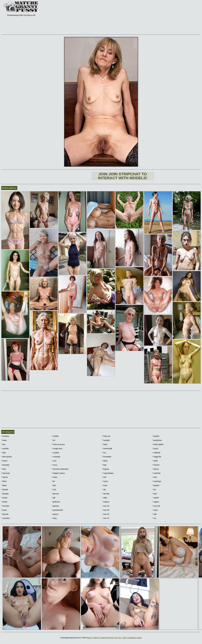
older (105, 498)
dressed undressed (60, 469)
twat (155, 494)
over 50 (106, 510)
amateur (5, 436)
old (104, 490)
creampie (56, 457)
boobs (4, 498)
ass (3, 444)
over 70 (106, 518)
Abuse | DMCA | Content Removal (100, 638)
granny (55, 514)
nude (105, 485)
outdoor (106, 502)
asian (4, 440)
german (55, 494)
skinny (155, 469)
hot (104, 453)
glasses (55, 506)
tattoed (156, 485)
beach (4, 461)
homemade (107, 449)
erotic (54, 477)
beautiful (5, 465)
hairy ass (106, 436)
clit (53, 440)
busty (4, 510)
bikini (4, 481)
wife (154, 514)
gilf (53, 498)
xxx (154, 518)
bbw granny (7, 457)
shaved (156, 465)
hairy (54, 518)
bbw (4, 453)
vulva (155, 510)
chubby (55, 436)
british (4, 502)
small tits (156, 473)
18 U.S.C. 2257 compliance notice (128, 638)
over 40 (106, 506)
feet (54, 485)
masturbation (108, 473)
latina (105, 461)
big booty (6, 473)
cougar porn (57, 449)
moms (105, 481)
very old (156, 506)
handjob (106, 440)
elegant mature (58, 473)
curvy (54, 465)
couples (55, 453)
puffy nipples (158, 444)
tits (154, 490)
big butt (5, 514)
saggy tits (157, 457)
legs (104, 465)
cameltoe (6, 518)
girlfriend (56, 502)
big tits (5, 477)
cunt (54, 461)
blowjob (5, 494)
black (4, 485)
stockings (157, 481)
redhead (156, 453)
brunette (5, 506)
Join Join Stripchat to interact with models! (123, 176)
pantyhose (157, 440)
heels (105, 444)
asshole (5, 449)
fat (53, 481)
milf (104, 477)
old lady (106, 494)
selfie (155, 461)
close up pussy (58, 444)
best (4, 469)
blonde (5, 490)
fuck (54, 490)
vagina (156, 502)
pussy (155, 449)
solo (155, 477)
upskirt (156, 498)
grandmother (57, 510)
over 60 (106, 514)
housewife (107, 457)
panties (156, 436)
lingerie (106, 469)
